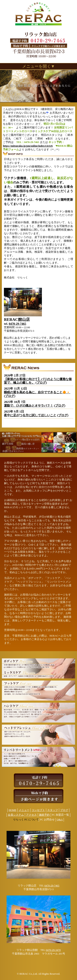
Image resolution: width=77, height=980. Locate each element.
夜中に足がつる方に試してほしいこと (30, 415)
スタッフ (53, 810)
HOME (13, 810)
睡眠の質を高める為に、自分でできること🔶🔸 (37, 392)
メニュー (24, 810)
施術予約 (44, 815)
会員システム (16, 815)
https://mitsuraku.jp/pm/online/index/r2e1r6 (28, 146)
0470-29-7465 (18, 324)
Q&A (60, 820)
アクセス (31, 815)
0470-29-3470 (53, 950)
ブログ (41, 383)
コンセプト (38, 810)
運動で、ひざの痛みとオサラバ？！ (29, 406)
